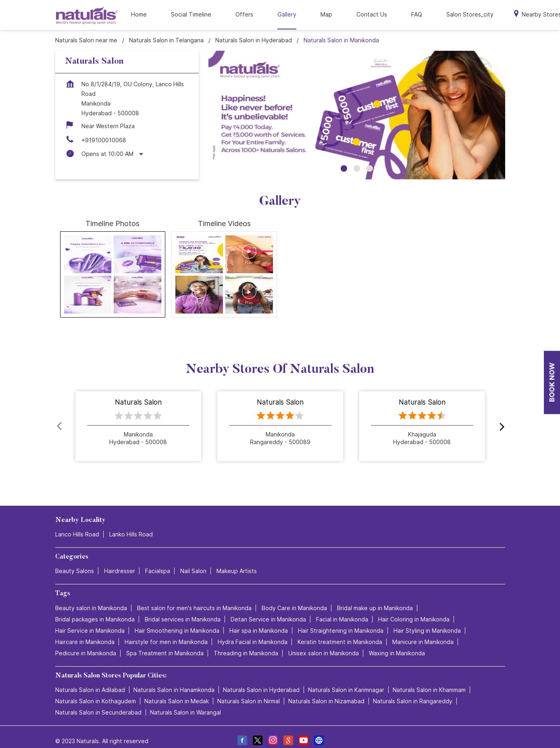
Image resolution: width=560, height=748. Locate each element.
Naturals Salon (138, 394)
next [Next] (500, 418)
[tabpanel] (357, 107)
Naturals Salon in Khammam (429, 681)
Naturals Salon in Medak (177, 692)
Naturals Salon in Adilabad (90, 681)
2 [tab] (357, 160)
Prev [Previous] (60, 418)
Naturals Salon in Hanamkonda (174, 681)
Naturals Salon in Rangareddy (413, 692)
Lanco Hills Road (77, 526)
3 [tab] (370, 160)
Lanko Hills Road (131, 526)
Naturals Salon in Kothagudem (96, 692)
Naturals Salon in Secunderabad (98, 703)
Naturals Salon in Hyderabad (261, 681)
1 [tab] (344, 160)
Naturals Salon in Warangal (185, 703)
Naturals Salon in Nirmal (249, 692)
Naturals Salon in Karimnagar (346, 681)
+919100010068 (104, 132)
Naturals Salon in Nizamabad (326, 692)
